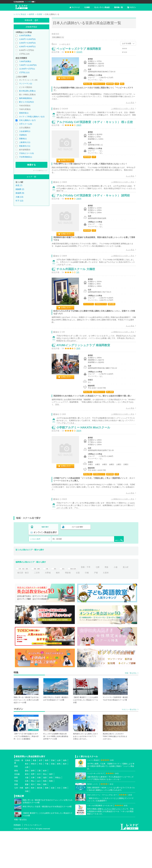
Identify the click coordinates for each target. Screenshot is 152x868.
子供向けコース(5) (26, 153)
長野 (33, 811)
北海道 (28, 797)
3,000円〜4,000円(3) (27, 43)
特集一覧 (119, 7)
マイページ (75, 7)
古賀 (89, 610)
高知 (39, 821)
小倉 (129, 604)
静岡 (33, 808)
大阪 (27, 814)
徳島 (45, 821)
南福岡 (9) (20, 193)
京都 (39, 814)
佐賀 (53, 825)
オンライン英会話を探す (108, 569)
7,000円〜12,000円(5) (28, 65)
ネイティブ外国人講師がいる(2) (32, 117)
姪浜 (73, 604)
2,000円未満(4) (25, 35)
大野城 (59, 610)
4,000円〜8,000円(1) (27, 46)
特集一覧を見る (131, 710)
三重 (39, 808)
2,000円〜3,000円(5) (27, 39)
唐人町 (20, 610)
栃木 (65, 801)
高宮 (64, 604)
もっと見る (128, 105)
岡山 (33, 818)
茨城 (53, 801)
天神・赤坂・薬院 (25, 604)
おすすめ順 (127, 43)
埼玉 (41, 801)
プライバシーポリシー (33, 862)
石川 (39, 811)
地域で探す (45, 569)
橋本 (69, 610)
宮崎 (65, 825)
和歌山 (58, 814)
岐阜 (45, 808)
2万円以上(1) (24, 72)
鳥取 (45, 818)
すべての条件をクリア (40, 170)
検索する (31, 165)
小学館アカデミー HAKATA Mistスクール (86, 467)
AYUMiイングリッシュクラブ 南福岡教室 (86, 376)
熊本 (33, 825)
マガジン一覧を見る (129, 746)
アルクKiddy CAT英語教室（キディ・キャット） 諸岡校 (96, 214)
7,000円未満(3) (25, 61)
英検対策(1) (24, 113)
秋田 (47, 797)
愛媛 (27, 821)
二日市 (48, 610)
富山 (45, 811)
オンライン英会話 (102, 7)
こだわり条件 (35, 576)
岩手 (41, 797)
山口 (39, 818)
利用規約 (17, 862)
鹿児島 (40, 825)
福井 (51, 811)
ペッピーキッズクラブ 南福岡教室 (81, 51)
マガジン (132, 7)
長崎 (47, 825)
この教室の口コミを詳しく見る (120, 111)
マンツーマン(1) (26, 84)
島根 (51, 818)
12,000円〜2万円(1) (27, 69)
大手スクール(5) (26, 124)
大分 (59, 825)
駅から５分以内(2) (26, 102)
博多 (120, 604)
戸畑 (107, 610)
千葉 (47, 801)
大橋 (54, 604)
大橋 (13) (19, 197)
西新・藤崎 (43, 604)
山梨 (27, 804)
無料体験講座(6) (26, 98)
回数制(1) (23, 139)
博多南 (79, 610)
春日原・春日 (34, 610)
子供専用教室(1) (26, 157)
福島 (65, 797)
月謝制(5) (23, 135)
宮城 (53, 797)
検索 (87, 7)
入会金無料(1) (25, 131)
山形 (59, 797)
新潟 (27, 811)
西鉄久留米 (84, 604)
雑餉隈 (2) (20, 189)
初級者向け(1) (25, 146)
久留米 (117, 610)
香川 (33, 821)
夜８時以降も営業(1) (27, 91)
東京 (27, 801)
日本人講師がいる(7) (27, 120)
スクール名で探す (77, 569)
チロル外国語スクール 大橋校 (78, 294)
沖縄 (27, 828)
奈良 (51, 814)
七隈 (111, 604)
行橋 (98, 610)
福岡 (27, 825)
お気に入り (68, 81)
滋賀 (45, 814)
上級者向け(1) (25, 142)
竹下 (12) (19, 201)
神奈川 (34, 801)
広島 (27, 818)
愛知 (27, 808)
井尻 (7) (19, 185)
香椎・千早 (99, 604)
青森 (35, 797)
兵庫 (33, 814)
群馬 (59, 801)
